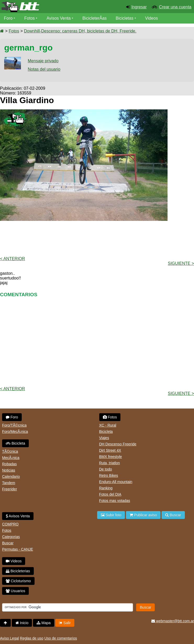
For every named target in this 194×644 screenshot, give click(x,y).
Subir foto (111, 515)
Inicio (22, 623)
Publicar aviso (143, 515)
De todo (106, 469)
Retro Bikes (109, 475)
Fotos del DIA (110, 494)
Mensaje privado (43, 61)
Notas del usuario (44, 69)
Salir (65, 623)
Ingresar (139, 7)
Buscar (8, 543)
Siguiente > (181, 263)
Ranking (106, 488)
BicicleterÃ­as (95, 18)
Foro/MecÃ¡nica (15, 432)
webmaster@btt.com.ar (173, 621)
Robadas (9, 464)
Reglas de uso (32, 638)
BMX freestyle (111, 457)
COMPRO (10, 524)
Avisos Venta (59, 18)
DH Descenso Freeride (118, 444)
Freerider (10, 489)
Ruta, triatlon (110, 463)
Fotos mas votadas (115, 501)
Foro (8, 18)
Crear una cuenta (175, 7)
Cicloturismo (18, 581)
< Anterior (13, 259)
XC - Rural (108, 425)
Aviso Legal (9, 638)
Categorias (11, 537)
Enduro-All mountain (116, 482)
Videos (151, 18)
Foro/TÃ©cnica (14, 425)
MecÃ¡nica (11, 458)
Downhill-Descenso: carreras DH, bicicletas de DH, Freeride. (80, 31)
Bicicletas (125, 18)
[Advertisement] (97, 238)
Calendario (11, 477)
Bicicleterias (18, 571)
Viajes (104, 438)
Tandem (9, 483)
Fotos (30, 18)
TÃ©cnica (10, 451)
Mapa (44, 623)
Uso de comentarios (61, 638)
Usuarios (15, 591)
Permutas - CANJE (18, 549)
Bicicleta (15, 443)
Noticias (9, 470)
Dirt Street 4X (110, 450)
